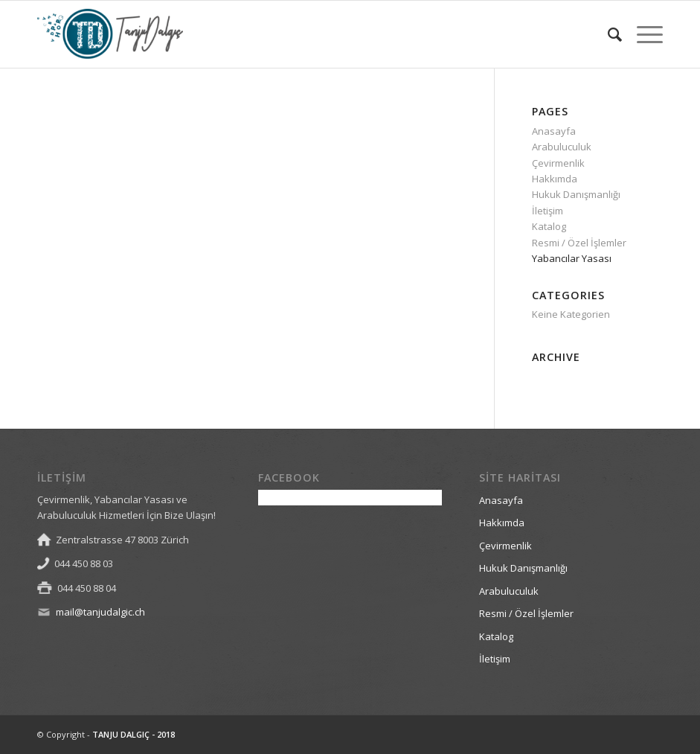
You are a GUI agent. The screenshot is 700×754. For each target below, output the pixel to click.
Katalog (549, 226)
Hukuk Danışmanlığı (576, 194)
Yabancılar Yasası (572, 258)
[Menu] (642, 34)
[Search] (607, 34)
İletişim (548, 211)
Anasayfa (554, 131)
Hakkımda (555, 179)
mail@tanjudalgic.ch (100, 612)
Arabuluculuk (562, 147)
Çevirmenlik (558, 163)
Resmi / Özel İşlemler (579, 243)
